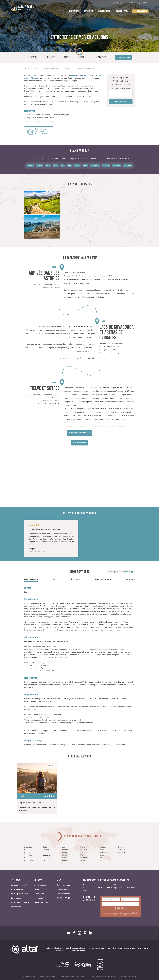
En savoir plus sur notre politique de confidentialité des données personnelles (121, 914)
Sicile (101, 860)
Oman (102, 850)
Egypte (46, 852)
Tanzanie (121, 850)
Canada (27, 850)
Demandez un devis (140, 11)
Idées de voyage (122, 11)
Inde (63, 847)
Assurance (130, 580)
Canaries (28, 852)
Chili (26, 858)
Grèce (45, 860)
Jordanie (65, 860)
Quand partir (88, 11)
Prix (55, 580)
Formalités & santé (103, 580)
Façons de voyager (105, 11)
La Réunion (85, 850)
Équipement (76, 580)
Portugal (102, 858)
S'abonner (121, 908)
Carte (66, 57)
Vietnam (121, 852)
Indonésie (66, 850)
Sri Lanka (122, 847)
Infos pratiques (99, 57)
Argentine (28, 847)
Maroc (83, 855)
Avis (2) (81, 57)
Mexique (84, 858)
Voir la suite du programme (78, 433)
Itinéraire (51, 57)
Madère (83, 852)
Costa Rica (29, 860)
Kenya (83, 847)
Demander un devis (124, 57)
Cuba (45, 847)
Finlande (46, 858)
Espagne (46, 855)
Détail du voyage (31, 580)
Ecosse (46, 850)
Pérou (101, 855)
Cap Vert (28, 855)
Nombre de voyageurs (121, 88)
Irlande (65, 852)
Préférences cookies (129, 977)
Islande (65, 855)
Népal (83, 860)
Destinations (74, 11)
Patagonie (103, 852)
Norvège (102, 847)
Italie (64, 858)
